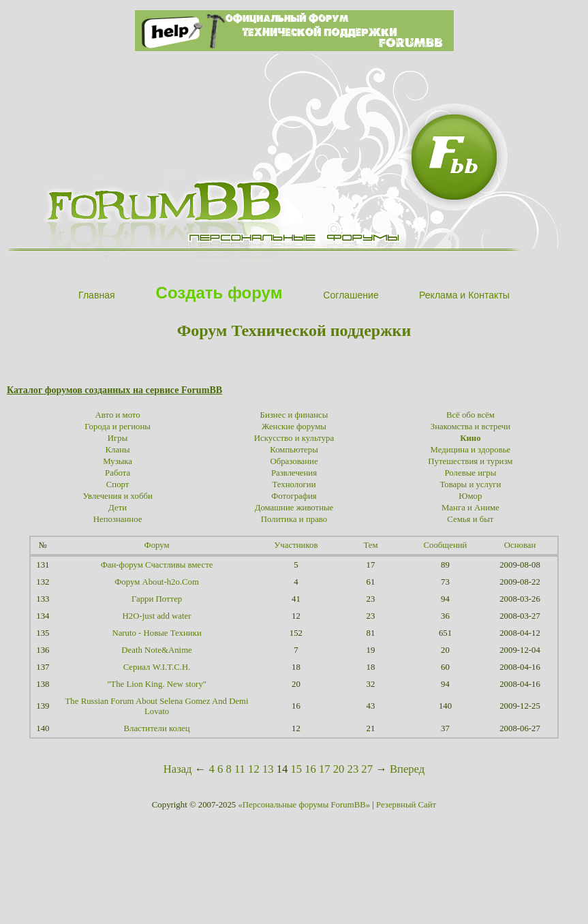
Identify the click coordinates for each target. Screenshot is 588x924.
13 (268, 769)
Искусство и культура (294, 438)
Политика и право (294, 519)
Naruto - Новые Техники (156, 633)
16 (310, 769)
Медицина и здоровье (471, 450)
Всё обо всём (470, 415)
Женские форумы (294, 427)
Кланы (118, 450)
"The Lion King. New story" (157, 684)
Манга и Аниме (470, 508)
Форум (157, 545)
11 (240, 769)
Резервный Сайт (406, 805)
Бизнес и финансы (294, 415)
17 (325, 769)
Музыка (118, 461)
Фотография (294, 496)
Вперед (407, 769)
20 (339, 769)
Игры (118, 438)
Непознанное (118, 519)
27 (367, 769)
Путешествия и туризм (470, 461)
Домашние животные (294, 508)
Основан (520, 545)
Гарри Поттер (157, 599)
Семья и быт (470, 519)
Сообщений (446, 545)
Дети (118, 508)
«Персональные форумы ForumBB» (304, 805)
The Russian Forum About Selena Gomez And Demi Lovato (157, 706)
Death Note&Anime (156, 650)
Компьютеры (294, 450)
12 (254, 769)
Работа (118, 473)
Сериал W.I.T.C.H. (157, 667)
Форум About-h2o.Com (157, 582)
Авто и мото (118, 415)
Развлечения (294, 473)
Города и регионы (118, 427)
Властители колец (157, 728)
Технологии (294, 484)
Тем (370, 545)
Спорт (118, 484)
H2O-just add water (157, 616)
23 (353, 769)
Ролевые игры (471, 473)
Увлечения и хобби (117, 496)
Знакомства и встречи (470, 427)
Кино (470, 438)
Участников (296, 545)
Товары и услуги (470, 484)
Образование (294, 461)
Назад (178, 769)
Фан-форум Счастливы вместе (157, 565)
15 (296, 769)
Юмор (470, 496)
